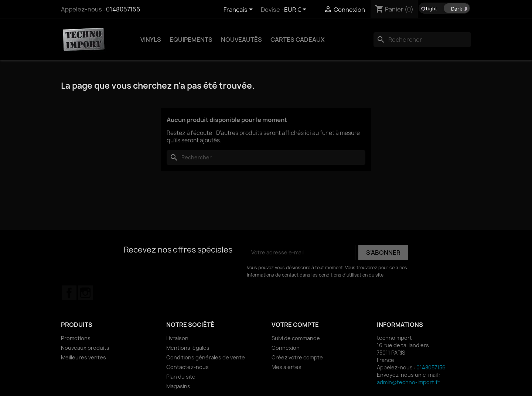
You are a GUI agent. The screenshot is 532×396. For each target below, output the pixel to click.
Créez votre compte (297, 357)
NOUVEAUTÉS (241, 40)
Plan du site (181, 377)
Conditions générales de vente (206, 357)
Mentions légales (188, 348)
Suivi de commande (296, 338)
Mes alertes (287, 367)
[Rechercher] (422, 40)
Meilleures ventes (83, 357)
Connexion (286, 348)
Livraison (177, 338)
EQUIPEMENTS (191, 40)
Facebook (69, 293)
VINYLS (151, 40)
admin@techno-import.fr (408, 382)
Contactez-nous (187, 367)
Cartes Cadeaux (298, 40)
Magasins (178, 386)
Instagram (85, 293)
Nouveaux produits (85, 348)
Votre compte (295, 325)
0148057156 (123, 9)
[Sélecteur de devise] (296, 10)
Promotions (76, 338)
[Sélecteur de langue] (239, 10)
